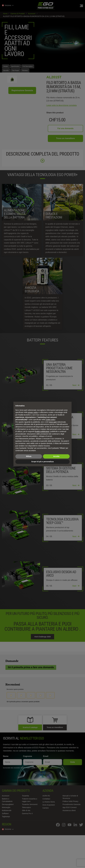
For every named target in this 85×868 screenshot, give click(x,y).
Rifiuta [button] (29, 456)
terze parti (53, 422)
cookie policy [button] (50, 420)
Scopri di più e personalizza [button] (42, 462)
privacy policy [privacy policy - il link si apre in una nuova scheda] (33, 412)
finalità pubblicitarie (42, 431)
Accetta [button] (56, 456)
